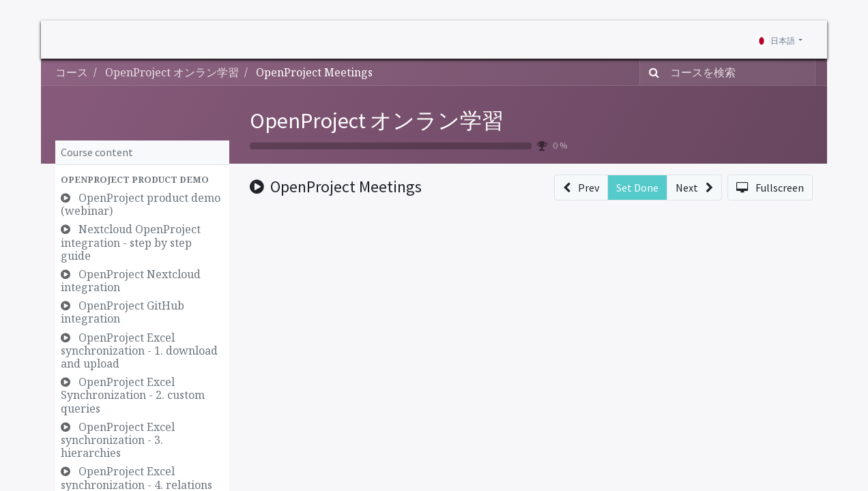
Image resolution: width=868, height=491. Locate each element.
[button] (142, 180)
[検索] (651, 72)
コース (72, 72)
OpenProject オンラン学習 (377, 121)
